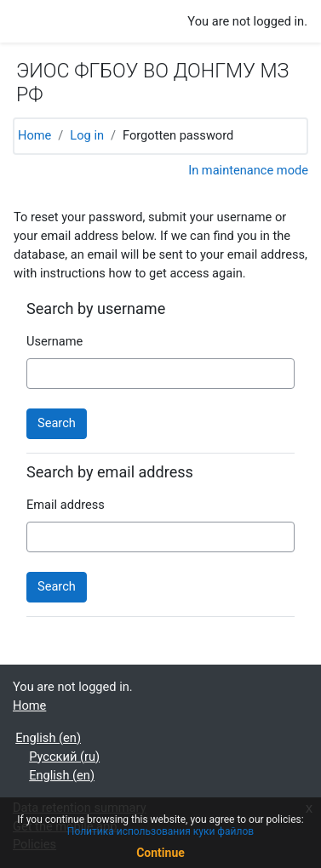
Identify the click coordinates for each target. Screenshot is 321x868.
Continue (160, 853)
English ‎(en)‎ (48, 738)
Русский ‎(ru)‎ (64, 757)
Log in (87, 135)
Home (34, 135)
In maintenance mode (248, 170)
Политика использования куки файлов (160, 831)
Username (54, 341)
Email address (66, 505)
